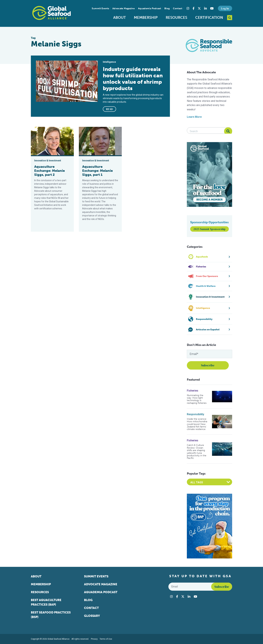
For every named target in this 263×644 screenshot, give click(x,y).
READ (110, 109)
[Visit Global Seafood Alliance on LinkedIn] (205, 8)
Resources (176, 18)
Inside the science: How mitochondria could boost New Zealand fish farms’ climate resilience (197, 424)
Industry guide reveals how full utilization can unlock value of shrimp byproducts (133, 79)
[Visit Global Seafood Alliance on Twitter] (199, 8)
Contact (178, 8)
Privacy (94, 639)
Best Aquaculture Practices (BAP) (46, 602)
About (120, 18)
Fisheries (193, 391)
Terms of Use (106, 639)
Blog (167, 8)
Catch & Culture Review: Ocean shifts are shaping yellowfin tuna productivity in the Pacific (197, 452)
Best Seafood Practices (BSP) (51, 615)
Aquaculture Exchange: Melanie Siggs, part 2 (49, 171)
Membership (146, 18)
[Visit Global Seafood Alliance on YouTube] (212, 8)
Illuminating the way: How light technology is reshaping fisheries (197, 399)
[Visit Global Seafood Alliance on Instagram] (188, 8)
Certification (209, 18)
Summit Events (100, 8)
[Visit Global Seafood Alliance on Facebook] (193, 8)
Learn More (194, 117)
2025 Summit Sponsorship (209, 229)
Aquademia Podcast (150, 8)
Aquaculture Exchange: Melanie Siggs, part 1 (97, 171)
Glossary (92, 616)
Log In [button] (225, 8)
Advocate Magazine (124, 8)
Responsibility (195, 414)
